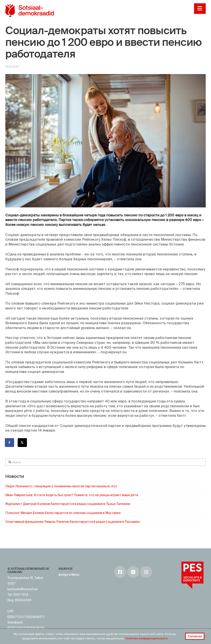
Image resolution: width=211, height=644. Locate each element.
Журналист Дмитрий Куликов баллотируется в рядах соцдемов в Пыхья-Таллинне (68, 504)
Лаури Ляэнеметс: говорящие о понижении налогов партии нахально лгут (61, 486)
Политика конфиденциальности (147, 638)
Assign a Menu (69, 575)
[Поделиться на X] (23, 443)
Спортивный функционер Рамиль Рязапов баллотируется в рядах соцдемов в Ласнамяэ (73, 522)
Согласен (195, 636)
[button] (200, 9)
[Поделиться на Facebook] (10, 443)
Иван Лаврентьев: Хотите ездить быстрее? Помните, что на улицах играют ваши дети (72, 495)
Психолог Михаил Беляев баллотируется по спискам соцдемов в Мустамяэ (63, 513)
